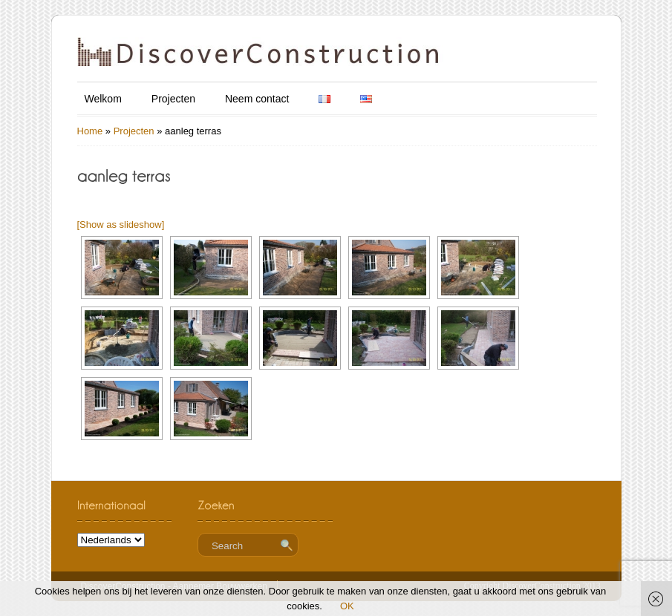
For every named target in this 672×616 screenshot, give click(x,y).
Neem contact (257, 99)
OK (347, 606)
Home (90, 131)
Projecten (173, 99)
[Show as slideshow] (121, 225)
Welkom (103, 99)
